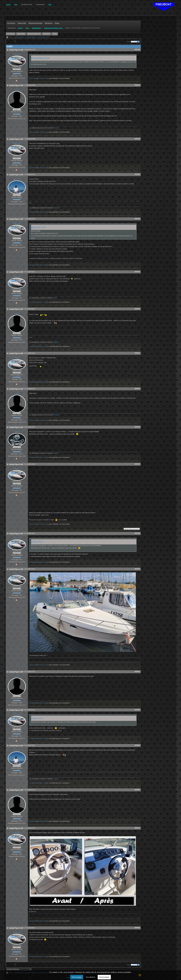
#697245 (137, 427)
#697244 (137, 389)
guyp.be (17, 179)
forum (11, 37)
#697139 (137, 49)
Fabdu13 (17, 54)
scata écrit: (37, 718)
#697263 (137, 710)
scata (17, 90)
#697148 (137, 139)
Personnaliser (104, 977)
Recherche (46, 34)
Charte (55, 34)
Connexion (32, 78)
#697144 (137, 85)
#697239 (137, 309)
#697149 (137, 174)
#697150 (137, 219)
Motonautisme (19, 37)
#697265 (137, 790)
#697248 (137, 533)
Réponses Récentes (34, 34)
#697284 (137, 928)
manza (17, 313)
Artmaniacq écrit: (41, 58)
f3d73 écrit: (37, 542)
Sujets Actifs (21, 34)
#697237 (137, 272)
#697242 (137, 353)
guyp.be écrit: (39, 227)
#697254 (137, 569)
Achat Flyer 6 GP (44, 37)
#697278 (137, 828)
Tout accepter (77, 977)
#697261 (137, 671)
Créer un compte (44, 78)
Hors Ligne (17, 69)
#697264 (137, 745)
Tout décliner (90, 977)
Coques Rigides (31, 37)
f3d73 (55, 298)
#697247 (137, 464)
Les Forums (11, 34)
